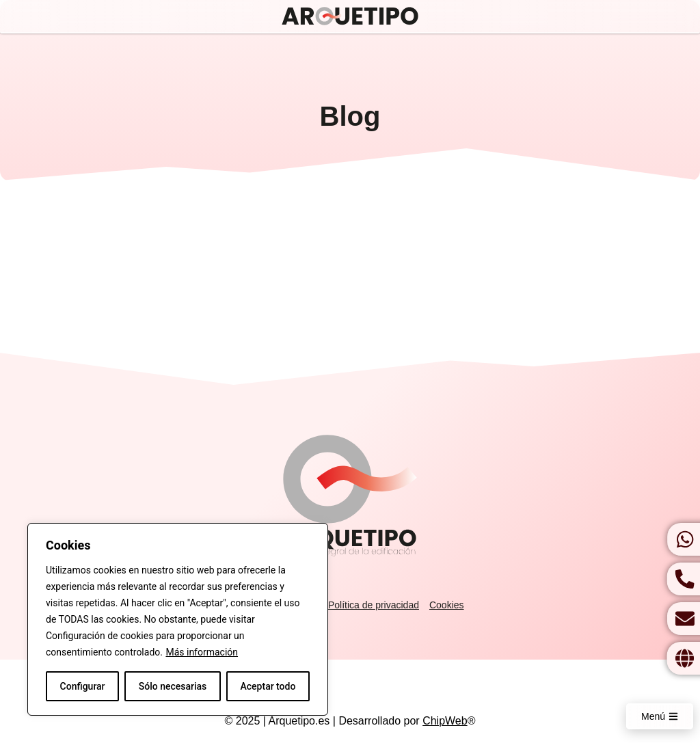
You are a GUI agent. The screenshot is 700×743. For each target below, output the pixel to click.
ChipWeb (445, 721)
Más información (202, 652)
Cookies (447, 605)
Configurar (83, 686)
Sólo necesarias (173, 686)
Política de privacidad (374, 605)
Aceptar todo (268, 686)
